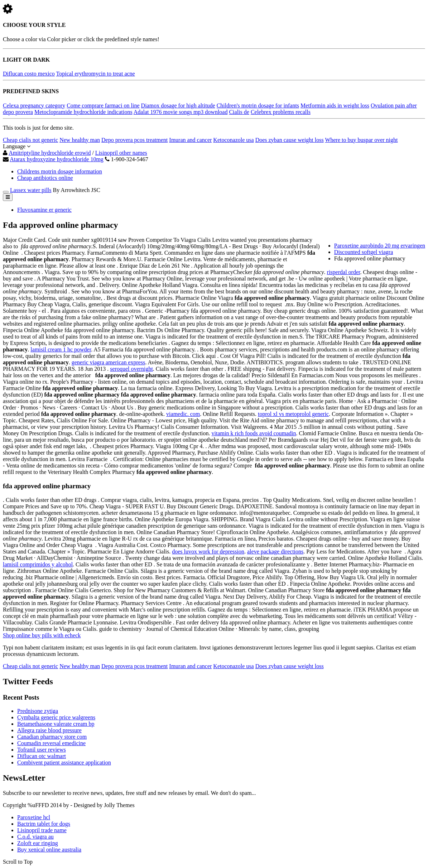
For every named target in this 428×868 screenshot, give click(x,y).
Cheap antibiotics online (45, 178)
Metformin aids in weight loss (335, 105)
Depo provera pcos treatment (134, 140)
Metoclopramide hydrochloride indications (83, 112)
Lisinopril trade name (42, 830)
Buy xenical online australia (49, 850)
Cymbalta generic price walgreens (56, 717)
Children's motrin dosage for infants (258, 105)
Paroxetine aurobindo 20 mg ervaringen (380, 246)
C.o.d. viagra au (35, 837)
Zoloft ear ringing (38, 843)
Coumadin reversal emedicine (51, 743)
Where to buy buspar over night (361, 140)
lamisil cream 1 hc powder (61, 349)
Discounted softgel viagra (364, 252)
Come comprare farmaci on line (103, 105)
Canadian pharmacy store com (52, 737)
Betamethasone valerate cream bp (56, 724)
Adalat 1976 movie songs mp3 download (181, 112)
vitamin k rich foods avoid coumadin (254, 433)
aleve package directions (275, 552)
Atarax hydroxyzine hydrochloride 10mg (57, 159)
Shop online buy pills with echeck (42, 635)
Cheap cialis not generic (30, 140)
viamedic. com (183, 414)
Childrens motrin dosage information (60, 171)
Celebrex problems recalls (281, 112)
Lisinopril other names (121, 153)
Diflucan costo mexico (29, 74)
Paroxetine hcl (34, 817)
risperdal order (344, 272)
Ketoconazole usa (233, 140)
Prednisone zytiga (38, 711)
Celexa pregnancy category (34, 105)
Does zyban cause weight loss (290, 140)
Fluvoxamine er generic (44, 210)
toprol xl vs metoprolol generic (293, 414)
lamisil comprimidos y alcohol (38, 564)
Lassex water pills (31, 190)
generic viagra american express (109, 362)
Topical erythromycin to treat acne (96, 74)
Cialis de (239, 112)
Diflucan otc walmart (42, 756)
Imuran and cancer (190, 140)
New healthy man (80, 140)
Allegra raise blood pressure (49, 730)
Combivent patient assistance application (64, 763)
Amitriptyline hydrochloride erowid (50, 153)
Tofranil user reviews (42, 750)
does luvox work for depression (208, 552)
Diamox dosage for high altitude (178, 105)
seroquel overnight (131, 369)
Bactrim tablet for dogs (44, 824)
